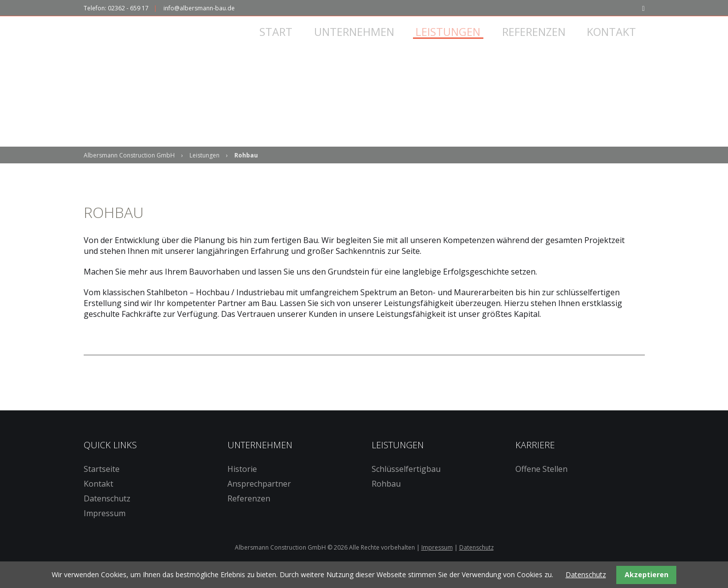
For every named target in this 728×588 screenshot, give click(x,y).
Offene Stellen (541, 483)
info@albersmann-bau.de (199, 8)
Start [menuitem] (290, 43)
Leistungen (205, 169)
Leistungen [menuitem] (458, 43)
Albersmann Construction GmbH (129, 169)
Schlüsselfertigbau (406, 483)
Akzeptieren (647, 574)
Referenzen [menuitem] (542, 43)
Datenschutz (107, 512)
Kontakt (98, 497)
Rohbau (386, 497)
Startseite (102, 483)
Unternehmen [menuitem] (365, 43)
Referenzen (249, 512)
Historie (242, 483)
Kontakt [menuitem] (618, 43)
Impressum (105, 527)
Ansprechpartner (259, 497)
